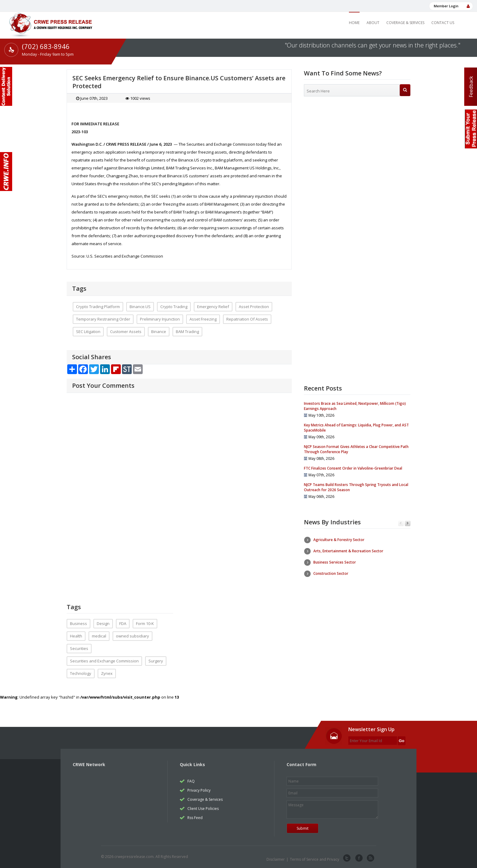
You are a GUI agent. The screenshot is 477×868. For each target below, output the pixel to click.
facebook (358, 858)
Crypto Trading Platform (98, 307)
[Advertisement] (357, 151)
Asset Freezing (203, 319)
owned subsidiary (132, 636)
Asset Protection (254, 307)
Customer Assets (126, 332)
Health (76, 636)
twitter (347, 858)
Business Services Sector (335, 562)
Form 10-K (145, 623)
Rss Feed (195, 818)
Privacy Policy (199, 790)
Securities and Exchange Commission (104, 661)
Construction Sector (331, 573)
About (373, 23)
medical (99, 636)
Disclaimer (276, 859)
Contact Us (443, 23)
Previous (401, 524)
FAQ (191, 781)
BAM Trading (187, 332)
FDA (123, 623)
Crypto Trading (174, 307)
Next (407, 524)
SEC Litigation (88, 332)
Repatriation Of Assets (247, 319)
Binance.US (140, 307)
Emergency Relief (213, 307)
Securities (79, 648)
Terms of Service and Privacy (315, 859)
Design (103, 623)
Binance (159, 332)
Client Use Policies (203, 809)
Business (78, 623)
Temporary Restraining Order (103, 319)
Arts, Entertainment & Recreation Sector (348, 551)
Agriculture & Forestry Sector (339, 540)
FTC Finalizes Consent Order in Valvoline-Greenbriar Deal (353, 468)
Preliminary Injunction (160, 319)
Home (354, 23)
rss (370, 858)
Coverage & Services (405, 23)
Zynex (107, 673)
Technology (81, 673)
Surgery (156, 661)
